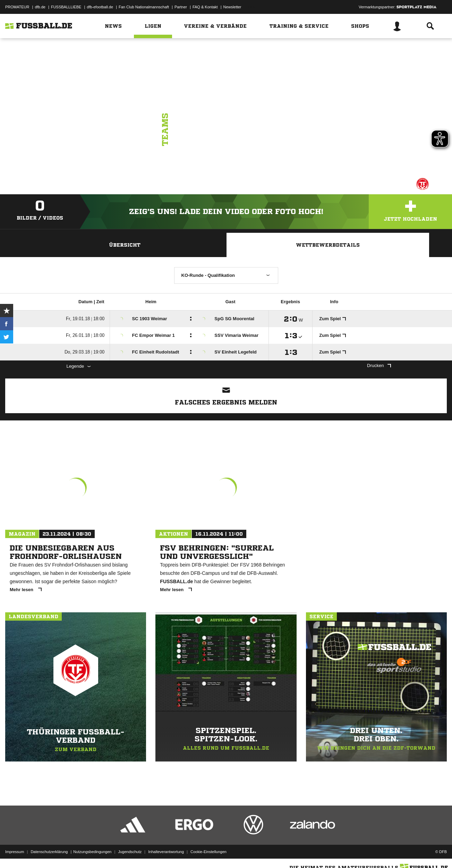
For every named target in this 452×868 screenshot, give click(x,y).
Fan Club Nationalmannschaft (144, 7)
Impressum (15, 852)
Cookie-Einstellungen (208, 852)
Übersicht (125, 245)
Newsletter (232, 7)
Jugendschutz (130, 852)
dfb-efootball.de (100, 7)
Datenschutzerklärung (49, 852)
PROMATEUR (17, 7)
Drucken (379, 365)
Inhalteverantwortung (166, 852)
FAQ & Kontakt (205, 7)
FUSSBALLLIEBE (66, 7)
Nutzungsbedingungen (92, 852)
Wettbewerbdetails (328, 245)
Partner (181, 7)
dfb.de (40, 7)
